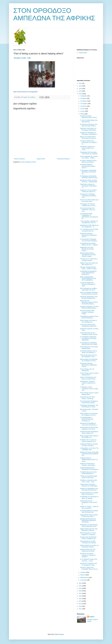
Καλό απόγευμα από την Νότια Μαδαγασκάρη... (89, 348)
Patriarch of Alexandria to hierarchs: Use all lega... (88, 464)
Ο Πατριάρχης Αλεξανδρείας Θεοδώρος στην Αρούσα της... (88, 172)
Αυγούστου (84, 106)
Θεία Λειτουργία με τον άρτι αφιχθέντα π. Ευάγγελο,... (88, 534)
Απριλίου (83, 572)
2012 (80, 606)
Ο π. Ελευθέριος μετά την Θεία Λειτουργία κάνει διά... (89, 230)
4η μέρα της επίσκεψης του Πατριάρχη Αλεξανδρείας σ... (89, 133)
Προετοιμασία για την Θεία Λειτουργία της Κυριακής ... (89, 542)
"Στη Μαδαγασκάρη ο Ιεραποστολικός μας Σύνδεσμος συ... (87, 419)
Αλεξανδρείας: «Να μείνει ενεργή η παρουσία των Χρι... (88, 383)
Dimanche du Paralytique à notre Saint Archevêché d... (89, 424)
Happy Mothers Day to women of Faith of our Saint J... (89, 516)
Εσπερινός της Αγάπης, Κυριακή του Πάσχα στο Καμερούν (88, 555)
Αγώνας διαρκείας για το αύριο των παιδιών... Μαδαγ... (89, 157)
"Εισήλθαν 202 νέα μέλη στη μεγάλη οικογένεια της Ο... (88, 441)
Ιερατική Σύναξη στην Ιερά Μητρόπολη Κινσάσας (88, 550)
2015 (80, 599)
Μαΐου (82, 114)
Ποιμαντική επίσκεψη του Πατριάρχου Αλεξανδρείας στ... (88, 186)
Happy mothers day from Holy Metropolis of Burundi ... (89, 530)
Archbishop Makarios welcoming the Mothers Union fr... (88, 166)
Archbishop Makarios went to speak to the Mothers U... (88, 352)
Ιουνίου (83, 111)
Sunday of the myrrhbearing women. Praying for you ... (88, 538)
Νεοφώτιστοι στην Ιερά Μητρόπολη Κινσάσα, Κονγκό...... (87, 249)
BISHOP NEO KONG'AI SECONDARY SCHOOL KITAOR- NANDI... (88, 255)
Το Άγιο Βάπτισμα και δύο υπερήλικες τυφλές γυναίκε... (89, 334)
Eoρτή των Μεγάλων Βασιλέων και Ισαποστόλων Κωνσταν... (89, 293)
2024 (80, 89)
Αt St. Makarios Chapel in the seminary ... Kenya (89, 560)
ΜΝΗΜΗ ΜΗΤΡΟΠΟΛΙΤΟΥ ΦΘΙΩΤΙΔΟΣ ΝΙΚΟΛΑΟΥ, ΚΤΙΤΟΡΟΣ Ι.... (88, 521)
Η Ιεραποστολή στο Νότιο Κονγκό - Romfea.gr (87, 398)
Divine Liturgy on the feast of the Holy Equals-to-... (88, 321)
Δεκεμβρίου (84, 96)
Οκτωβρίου (84, 101)
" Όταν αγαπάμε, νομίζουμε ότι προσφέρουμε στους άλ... (89, 222)
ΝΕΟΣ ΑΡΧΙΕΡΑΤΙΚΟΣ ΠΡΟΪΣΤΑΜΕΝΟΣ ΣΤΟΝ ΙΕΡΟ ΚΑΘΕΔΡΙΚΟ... (88, 279)
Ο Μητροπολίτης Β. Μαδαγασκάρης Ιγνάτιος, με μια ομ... (89, 460)
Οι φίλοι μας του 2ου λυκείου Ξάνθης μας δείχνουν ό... (88, 191)
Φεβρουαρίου (84, 578)
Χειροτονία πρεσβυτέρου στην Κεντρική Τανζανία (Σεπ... (89, 297)
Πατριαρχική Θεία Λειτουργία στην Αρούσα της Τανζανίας (89, 153)
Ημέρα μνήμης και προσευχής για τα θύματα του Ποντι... (89, 360)
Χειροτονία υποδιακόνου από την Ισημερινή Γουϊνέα (88, 564)
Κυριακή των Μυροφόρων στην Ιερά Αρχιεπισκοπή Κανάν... (89, 489)
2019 (80, 588)
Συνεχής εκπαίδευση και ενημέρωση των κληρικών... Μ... (89, 142)
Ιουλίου (83, 109)
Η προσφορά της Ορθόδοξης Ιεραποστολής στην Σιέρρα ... (89, 343)
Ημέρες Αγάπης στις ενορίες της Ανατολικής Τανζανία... (89, 546)
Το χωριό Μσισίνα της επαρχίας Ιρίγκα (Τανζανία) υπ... (89, 493)
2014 (80, 601)
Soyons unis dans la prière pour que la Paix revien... (89, 201)
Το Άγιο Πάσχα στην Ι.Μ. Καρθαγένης (87, 370)
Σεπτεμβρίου (84, 104)
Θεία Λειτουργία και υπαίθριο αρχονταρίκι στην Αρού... (88, 289)
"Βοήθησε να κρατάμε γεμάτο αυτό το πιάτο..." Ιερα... (89, 481)
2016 (80, 596)
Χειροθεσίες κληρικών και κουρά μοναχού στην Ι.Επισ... (87, 148)
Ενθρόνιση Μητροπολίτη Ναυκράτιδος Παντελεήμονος (89, 469)
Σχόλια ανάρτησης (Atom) (29, 162)
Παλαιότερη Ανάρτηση (63, 159)
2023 (80, 91)
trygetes (92, 617)
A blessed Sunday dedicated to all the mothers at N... (89, 432)
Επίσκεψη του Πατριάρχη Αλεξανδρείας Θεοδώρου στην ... (88, 196)
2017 (80, 593)
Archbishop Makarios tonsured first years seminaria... (89, 445)
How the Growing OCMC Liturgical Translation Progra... (87, 312)
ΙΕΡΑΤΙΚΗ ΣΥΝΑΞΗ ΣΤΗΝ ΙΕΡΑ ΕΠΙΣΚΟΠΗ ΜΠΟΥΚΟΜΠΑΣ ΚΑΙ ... (89, 454)
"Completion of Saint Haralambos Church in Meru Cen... (89, 389)
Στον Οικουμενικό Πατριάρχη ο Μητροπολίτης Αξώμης (89, 402)
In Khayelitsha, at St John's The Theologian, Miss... (89, 449)
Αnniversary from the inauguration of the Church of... (89, 502)
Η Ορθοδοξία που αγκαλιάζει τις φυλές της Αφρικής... (89, 497)
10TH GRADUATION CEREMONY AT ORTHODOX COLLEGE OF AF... (89, 216)
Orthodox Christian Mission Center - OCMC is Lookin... (89, 268)
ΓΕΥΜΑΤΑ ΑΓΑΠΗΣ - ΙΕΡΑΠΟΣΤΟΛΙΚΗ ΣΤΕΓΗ (88, 117)
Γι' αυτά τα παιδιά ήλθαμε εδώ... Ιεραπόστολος (89, 121)
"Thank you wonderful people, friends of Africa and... (89, 477)
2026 (80, 83)
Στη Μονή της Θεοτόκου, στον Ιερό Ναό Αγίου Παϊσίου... (89, 125)
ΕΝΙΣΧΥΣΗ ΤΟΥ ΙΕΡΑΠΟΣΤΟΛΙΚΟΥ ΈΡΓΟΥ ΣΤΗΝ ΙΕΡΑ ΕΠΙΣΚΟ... (89, 302)
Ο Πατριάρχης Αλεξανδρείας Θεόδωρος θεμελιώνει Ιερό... (89, 177)
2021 (80, 583)
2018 (80, 591)
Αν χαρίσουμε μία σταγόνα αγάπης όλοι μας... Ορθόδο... (89, 244)
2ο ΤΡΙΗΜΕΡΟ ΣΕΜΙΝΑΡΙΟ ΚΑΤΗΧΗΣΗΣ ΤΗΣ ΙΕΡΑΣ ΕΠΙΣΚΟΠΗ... (88, 339)
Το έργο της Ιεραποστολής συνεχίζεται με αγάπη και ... (89, 325)
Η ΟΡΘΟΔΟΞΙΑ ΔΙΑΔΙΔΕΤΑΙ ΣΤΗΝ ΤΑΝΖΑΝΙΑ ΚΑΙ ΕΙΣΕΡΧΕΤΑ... (88, 273)
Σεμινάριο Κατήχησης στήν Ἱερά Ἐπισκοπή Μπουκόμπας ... (89, 307)
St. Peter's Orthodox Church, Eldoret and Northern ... (88, 161)
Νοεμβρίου (84, 98)
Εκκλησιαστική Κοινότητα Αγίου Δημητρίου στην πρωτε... (89, 428)
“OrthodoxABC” (83, 53)
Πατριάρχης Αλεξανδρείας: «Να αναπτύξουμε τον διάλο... (89, 406)
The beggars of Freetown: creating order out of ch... (88, 205)
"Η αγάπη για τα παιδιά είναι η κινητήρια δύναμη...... (89, 260)
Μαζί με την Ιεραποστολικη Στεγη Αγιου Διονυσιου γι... (89, 137)
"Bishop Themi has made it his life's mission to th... (89, 264)
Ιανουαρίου (84, 580)
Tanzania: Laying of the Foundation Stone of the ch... (89, 568)
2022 (80, 94)
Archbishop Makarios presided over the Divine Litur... (89, 511)
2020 (80, 586)
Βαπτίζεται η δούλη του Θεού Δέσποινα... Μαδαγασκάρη (89, 181)
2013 (80, 604)
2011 (80, 609)
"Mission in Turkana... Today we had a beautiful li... (89, 507)
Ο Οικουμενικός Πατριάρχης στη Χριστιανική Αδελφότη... (89, 240)
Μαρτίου (83, 575)
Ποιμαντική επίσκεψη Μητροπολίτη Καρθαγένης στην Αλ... (88, 235)
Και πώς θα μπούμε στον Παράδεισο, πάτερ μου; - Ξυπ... (88, 210)
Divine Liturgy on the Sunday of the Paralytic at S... (89, 437)
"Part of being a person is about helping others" (89, 374)
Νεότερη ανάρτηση (19, 159)
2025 (80, 86)
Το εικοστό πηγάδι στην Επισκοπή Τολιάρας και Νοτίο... (88, 284)
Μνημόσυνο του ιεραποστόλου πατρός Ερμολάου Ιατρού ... (89, 525)
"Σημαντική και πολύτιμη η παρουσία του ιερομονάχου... (89, 485)
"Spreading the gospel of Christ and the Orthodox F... (89, 317)
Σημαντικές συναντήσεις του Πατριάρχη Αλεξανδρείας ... (89, 129)
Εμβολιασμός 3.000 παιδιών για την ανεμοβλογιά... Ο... (89, 226)
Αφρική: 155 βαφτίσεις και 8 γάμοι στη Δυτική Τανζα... (88, 378)
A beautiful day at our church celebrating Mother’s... (88, 473)
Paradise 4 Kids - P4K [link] (22, 58)
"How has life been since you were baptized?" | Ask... (88, 356)
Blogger (62, 634)
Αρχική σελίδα (41, 159)
